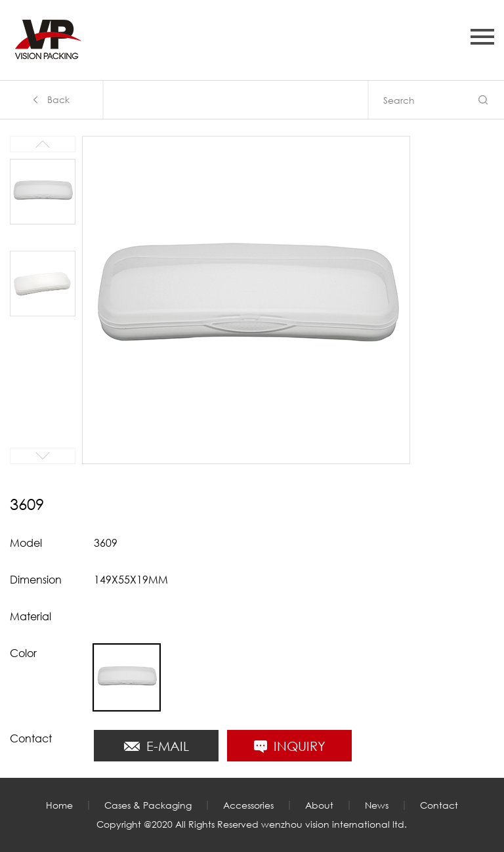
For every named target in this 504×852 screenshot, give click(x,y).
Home (59, 805)
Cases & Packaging (148, 805)
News (377, 805)
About (319, 805)
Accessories (248, 805)
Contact (439, 805)
